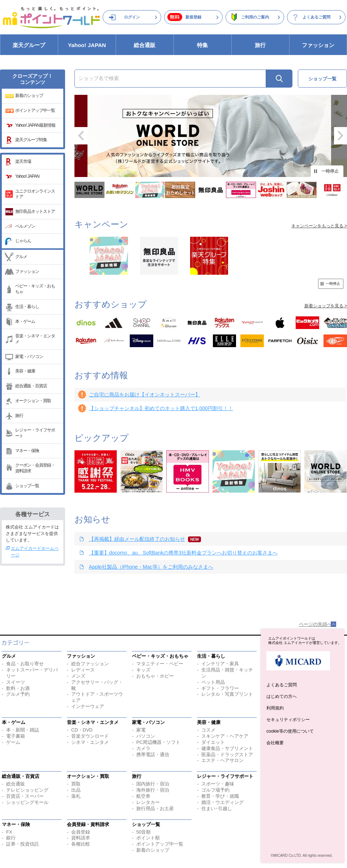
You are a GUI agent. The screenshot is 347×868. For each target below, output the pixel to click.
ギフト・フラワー (220, 688)
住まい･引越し (217, 808)
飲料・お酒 (18, 688)
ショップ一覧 (27, 486)
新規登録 (193, 17)
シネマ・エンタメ (90, 742)
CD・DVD (82, 730)
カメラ (143, 748)
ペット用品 (213, 682)
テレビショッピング (27, 790)
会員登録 (81, 832)
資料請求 (81, 838)
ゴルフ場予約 (215, 790)
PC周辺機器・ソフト (158, 742)
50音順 (143, 832)
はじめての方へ (282, 696)
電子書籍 (16, 736)
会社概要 (275, 743)
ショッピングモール (27, 802)
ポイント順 (148, 838)
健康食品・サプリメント (227, 748)
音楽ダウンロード (90, 736)
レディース (83, 670)
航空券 (143, 796)
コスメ (208, 730)
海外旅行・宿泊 (153, 790)
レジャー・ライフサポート (35, 433)
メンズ (78, 676)
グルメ (21, 257)
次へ (340, 136)
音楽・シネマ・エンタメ (35, 339)
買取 (76, 784)
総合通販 (145, 45)
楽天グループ (29, 45)
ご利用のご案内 (255, 17)
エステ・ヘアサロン (222, 760)
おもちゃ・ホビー (155, 676)
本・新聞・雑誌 (23, 730)
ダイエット (213, 742)
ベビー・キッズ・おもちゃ (35, 289)
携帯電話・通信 (153, 755)
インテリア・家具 (220, 664)
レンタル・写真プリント (227, 694)
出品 (76, 790)
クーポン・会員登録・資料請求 (35, 468)
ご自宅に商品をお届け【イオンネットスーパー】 (145, 395)
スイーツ (16, 682)
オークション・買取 (33, 401)
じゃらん (23, 241)
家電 (141, 730)
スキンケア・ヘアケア (225, 736)
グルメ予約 (18, 694)
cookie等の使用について (290, 731)
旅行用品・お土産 (155, 808)
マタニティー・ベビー (160, 664)
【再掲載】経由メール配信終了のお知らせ (137, 539)
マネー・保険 (27, 451)
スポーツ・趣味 (218, 784)
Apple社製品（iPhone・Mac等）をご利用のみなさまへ (151, 567)
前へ (81, 136)
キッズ (143, 670)
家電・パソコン (29, 357)
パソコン (146, 736)
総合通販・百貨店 (31, 386)
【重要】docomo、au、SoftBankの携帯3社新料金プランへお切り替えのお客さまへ (183, 553)
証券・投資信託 (23, 844)
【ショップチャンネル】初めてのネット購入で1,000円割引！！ (161, 408)
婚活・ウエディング (222, 802)
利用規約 (275, 708)
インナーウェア (88, 706)
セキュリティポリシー (288, 720)
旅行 (260, 45)
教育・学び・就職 (220, 796)
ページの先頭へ (315, 624)
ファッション (318, 45)
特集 (202, 45)
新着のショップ (29, 96)
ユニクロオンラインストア (35, 194)
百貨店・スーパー (25, 796)
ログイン (132, 17)
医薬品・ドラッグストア (227, 755)
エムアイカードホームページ (35, 552)
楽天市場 (23, 161)
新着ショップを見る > (326, 306)
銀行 (11, 838)
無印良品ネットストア (35, 211)
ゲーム (13, 742)
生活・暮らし (27, 307)
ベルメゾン (25, 226)
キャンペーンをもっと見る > (319, 226)
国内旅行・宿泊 (153, 784)
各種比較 (81, 844)
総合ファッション (90, 664)
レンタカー (148, 802)
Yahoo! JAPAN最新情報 (35, 125)
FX (9, 832)
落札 (76, 796)
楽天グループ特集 (31, 140)
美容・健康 (25, 371)
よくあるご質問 (316, 17)
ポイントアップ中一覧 (35, 110)
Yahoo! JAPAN (87, 45)
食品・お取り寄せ (25, 664)
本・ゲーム (25, 321)
